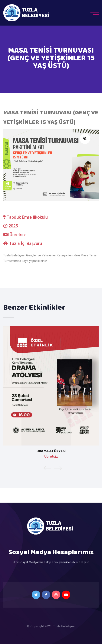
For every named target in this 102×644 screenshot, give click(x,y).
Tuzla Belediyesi (64, 626)
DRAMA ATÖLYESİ (51, 451)
